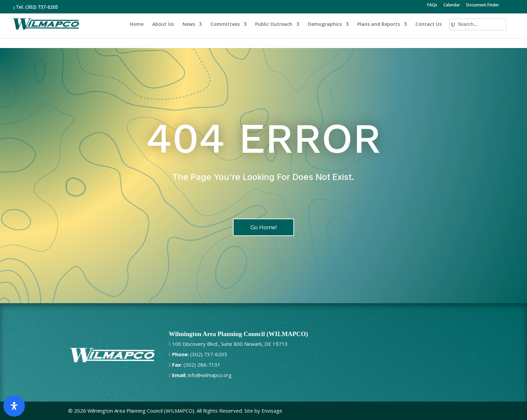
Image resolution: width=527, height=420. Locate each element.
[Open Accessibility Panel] (14, 406)
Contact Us (429, 25)
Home (137, 25)
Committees (225, 25)
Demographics (325, 25)
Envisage (272, 411)
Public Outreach (274, 25)
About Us (163, 25)
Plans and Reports (379, 25)
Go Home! (263, 227)
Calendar (452, 5)
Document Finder (483, 5)
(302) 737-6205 (42, 7)
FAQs (432, 5)
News (189, 25)
